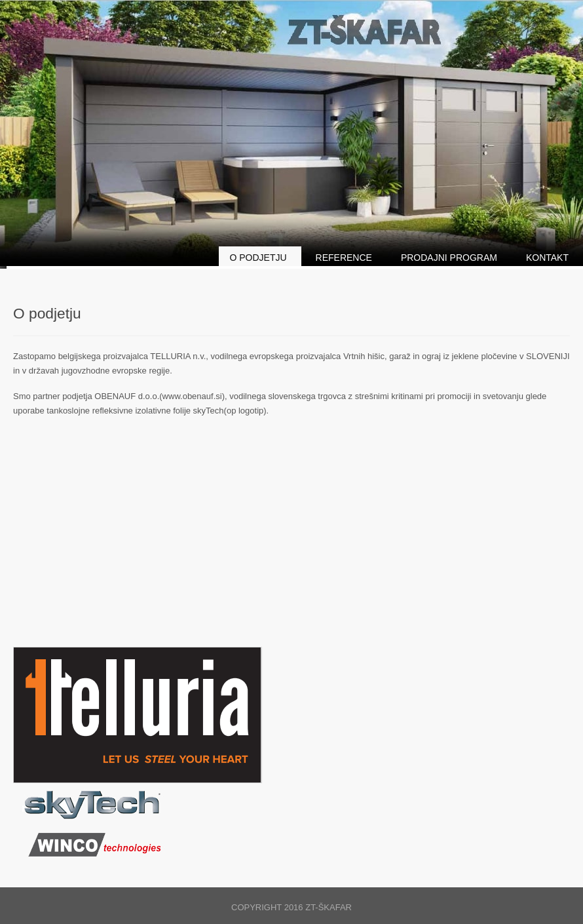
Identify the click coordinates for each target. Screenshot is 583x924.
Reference (344, 258)
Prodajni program (449, 258)
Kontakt (547, 258)
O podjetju (258, 258)
